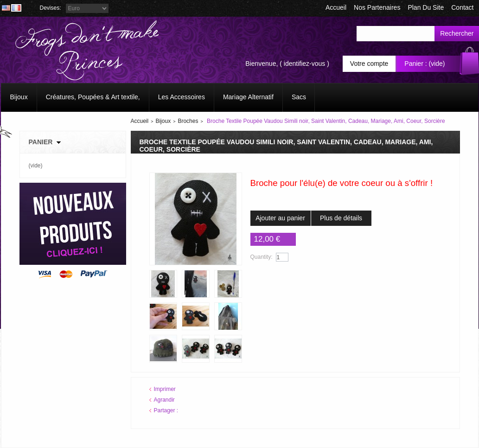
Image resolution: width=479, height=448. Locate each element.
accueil (336, 7)
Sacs (299, 97)
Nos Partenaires (377, 7)
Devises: (51, 8)
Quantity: (262, 257)
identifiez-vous (305, 64)
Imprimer (165, 389)
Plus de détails (341, 218)
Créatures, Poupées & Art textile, (93, 97)
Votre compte (369, 64)
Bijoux (19, 97)
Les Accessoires (182, 97)
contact (462, 7)
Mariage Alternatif (248, 97)
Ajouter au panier (280, 218)
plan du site (426, 7)
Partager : (166, 410)
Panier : (415, 64)
